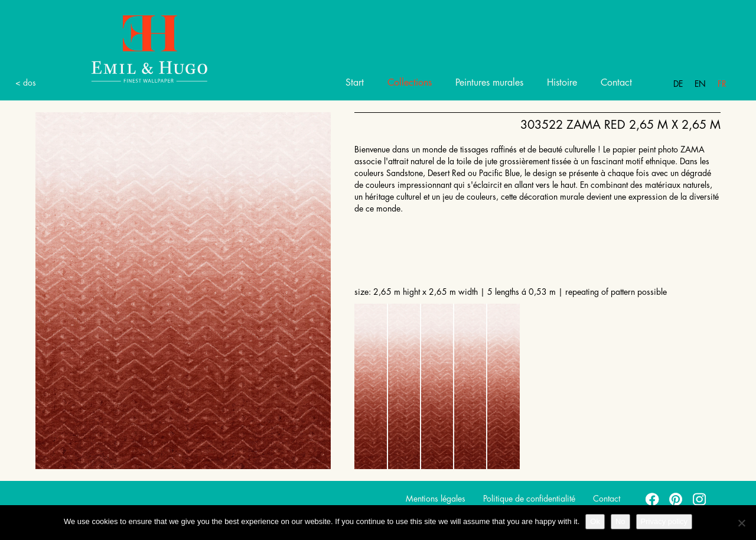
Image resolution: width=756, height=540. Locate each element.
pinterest (676, 499)
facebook (653, 499)
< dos (26, 83)
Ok (595, 521)
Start (355, 83)
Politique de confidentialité (529, 499)
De (678, 84)
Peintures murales (489, 83)
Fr (722, 84)
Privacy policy (664, 521)
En (700, 84)
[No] (741, 523)
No (620, 521)
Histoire (562, 83)
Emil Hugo (136, 48)
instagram (700, 499)
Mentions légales (436, 499)
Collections (410, 83)
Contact (616, 83)
